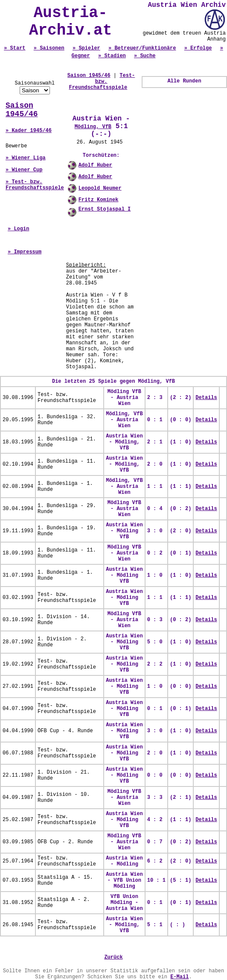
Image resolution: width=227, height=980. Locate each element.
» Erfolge (198, 48)
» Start (15, 48)
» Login (18, 229)
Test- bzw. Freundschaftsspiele (102, 82)
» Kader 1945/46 (29, 131)
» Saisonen (49, 48)
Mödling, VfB (93, 127)
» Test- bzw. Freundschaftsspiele (35, 185)
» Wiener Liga (26, 158)
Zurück (113, 957)
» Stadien (112, 56)
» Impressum (25, 252)
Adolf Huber (95, 165)
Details (206, 398)
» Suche (145, 56)
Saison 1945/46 (22, 110)
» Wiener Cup (24, 170)
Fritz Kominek (99, 200)
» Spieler (86, 48)
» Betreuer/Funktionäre (142, 48)
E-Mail (179, 977)
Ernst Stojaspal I (105, 209)
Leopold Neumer (100, 188)
